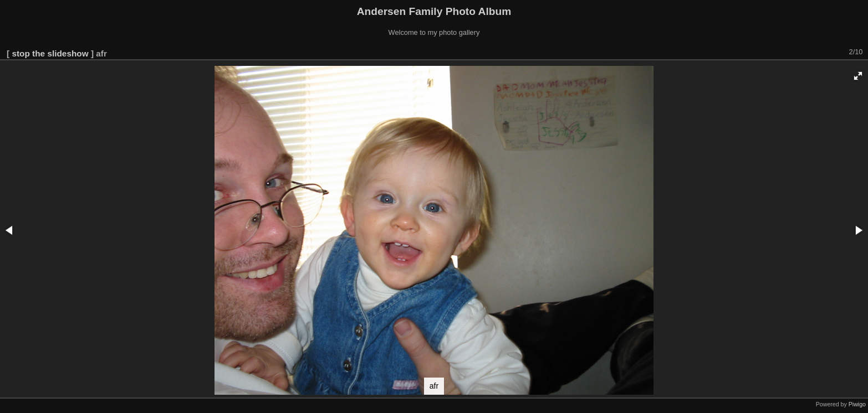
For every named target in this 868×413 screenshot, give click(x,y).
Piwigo (857, 404)
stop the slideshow (50, 53)
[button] (858, 76)
